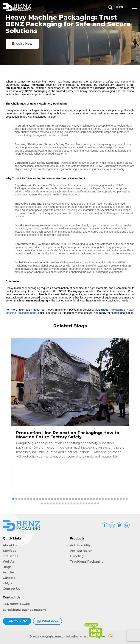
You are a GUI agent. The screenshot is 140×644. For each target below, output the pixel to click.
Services (10, 551)
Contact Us (11, 589)
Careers (9, 578)
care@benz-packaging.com (24, 610)
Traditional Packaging (87, 562)
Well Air (9, 562)
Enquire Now (22, 44)
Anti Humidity (80, 545)
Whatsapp (48, 621)
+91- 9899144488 (17, 604)
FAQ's (7, 583)
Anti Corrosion (81, 551)
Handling (77, 556)
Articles (9, 572)
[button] (13, 499)
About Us (10, 545)
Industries (11, 556)
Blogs (7, 567)
